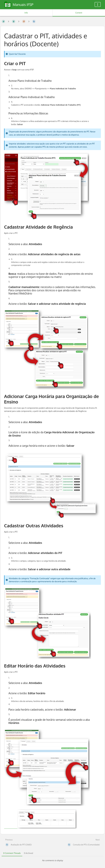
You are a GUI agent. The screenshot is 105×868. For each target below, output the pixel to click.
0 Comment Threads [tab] (12, 853)
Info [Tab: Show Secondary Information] (26, 13)
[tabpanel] (52, 860)
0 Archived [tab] (28, 853)
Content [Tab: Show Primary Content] (79, 13)
